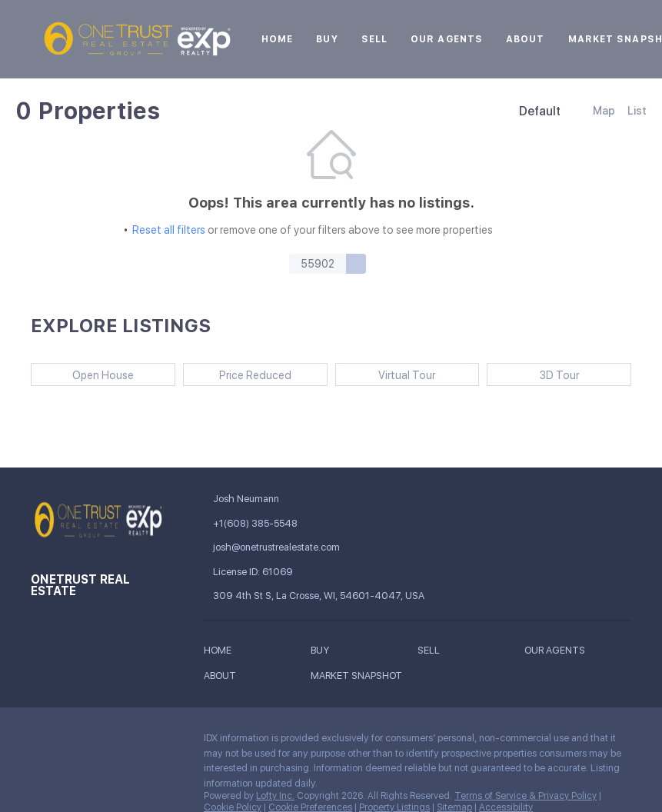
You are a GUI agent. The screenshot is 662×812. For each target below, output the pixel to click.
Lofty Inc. (275, 796)
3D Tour (559, 375)
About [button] (526, 39)
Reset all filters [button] (169, 230)
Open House (103, 375)
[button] (356, 264)
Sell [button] (374, 39)
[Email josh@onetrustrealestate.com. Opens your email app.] (288, 547)
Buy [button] (327, 39)
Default (540, 111)
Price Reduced (255, 375)
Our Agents (447, 39)
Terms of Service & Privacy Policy (526, 796)
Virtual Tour (407, 375)
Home (277, 39)
